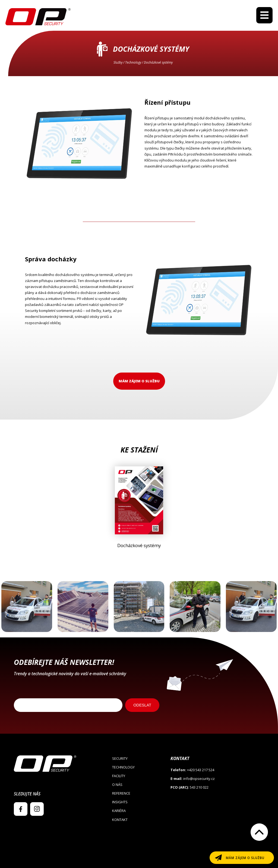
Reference (121, 793)
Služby (118, 62)
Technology (133, 62)
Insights (120, 802)
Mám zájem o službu (139, 381)
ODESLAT (142, 705)
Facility (119, 776)
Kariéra (119, 811)
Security (120, 758)
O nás (117, 785)
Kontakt (120, 820)
